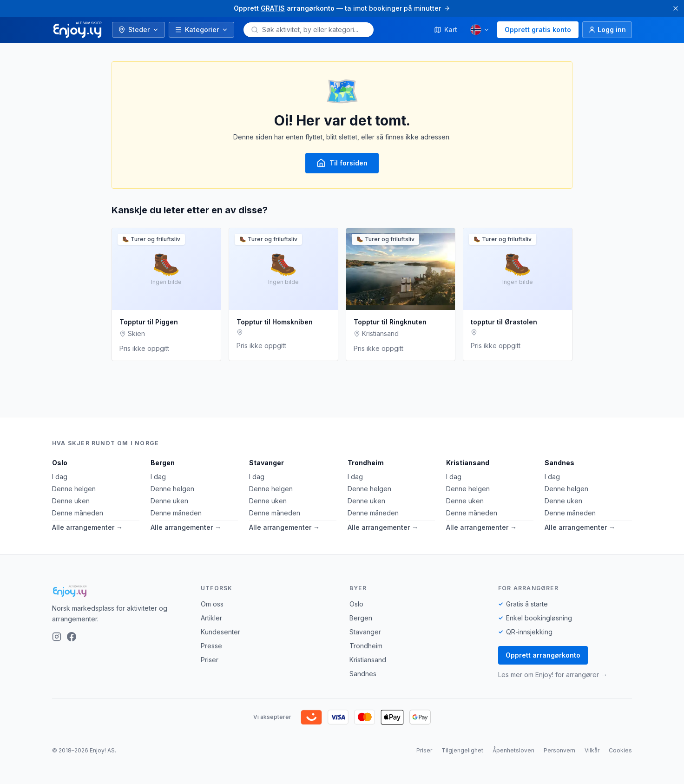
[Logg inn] (607, 30)
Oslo (60, 463)
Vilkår (592, 750)
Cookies (620, 750)
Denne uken (71, 501)
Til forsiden (342, 163)
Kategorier (201, 30)
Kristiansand (468, 463)
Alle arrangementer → (87, 527)
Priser (210, 660)
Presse (211, 646)
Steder (138, 30)
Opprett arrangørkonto (543, 655)
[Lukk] (676, 8)
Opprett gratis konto (538, 30)
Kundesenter (220, 632)
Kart (446, 30)
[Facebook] (72, 637)
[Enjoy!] (119, 591)
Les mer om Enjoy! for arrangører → (553, 675)
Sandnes (559, 463)
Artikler (211, 618)
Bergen (163, 463)
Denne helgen (74, 489)
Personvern (559, 750)
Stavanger (266, 463)
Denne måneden (78, 513)
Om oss (212, 604)
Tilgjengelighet (462, 750)
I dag (60, 477)
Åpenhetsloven (513, 750)
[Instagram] (57, 637)
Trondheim (366, 463)
